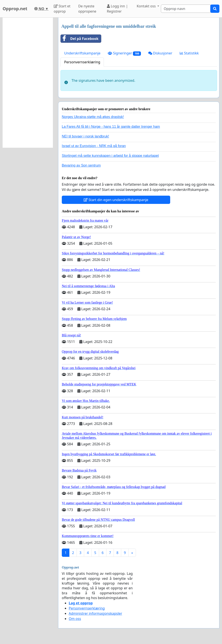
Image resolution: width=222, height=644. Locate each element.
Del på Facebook (80, 39)
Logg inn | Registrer (117, 9)
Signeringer (124, 53)
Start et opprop (62, 9)
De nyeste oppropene (87, 9)
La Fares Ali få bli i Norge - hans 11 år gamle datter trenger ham (111, 127)
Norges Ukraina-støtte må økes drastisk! (93, 117)
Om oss (75, 619)
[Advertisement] (28, 83)
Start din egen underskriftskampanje (116, 200)
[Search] (186, 9)
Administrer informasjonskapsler (95, 613)
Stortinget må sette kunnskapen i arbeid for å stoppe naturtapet (110, 156)
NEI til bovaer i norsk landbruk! (85, 136)
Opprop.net (15, 9)
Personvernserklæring (82, 62)
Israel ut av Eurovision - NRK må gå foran (94, 146)
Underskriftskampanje (82, 53)
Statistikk (189, 53)
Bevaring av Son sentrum (81, 165)
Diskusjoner (160, 53)
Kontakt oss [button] (147, 6)
